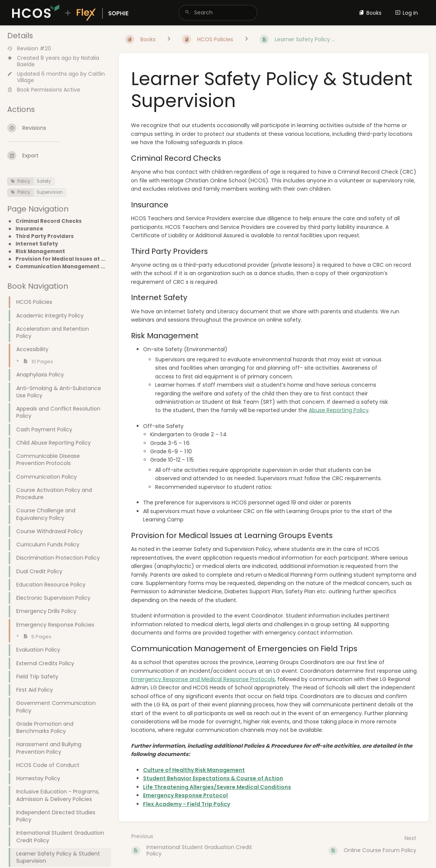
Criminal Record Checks (49, 221)
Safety (44, 181)
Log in (406, 13)
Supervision (50, 192)
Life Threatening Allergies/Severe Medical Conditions (217, 787)
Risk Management (40, 252)
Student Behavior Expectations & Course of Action (213, 778)
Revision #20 (29, 49)
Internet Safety (37, 244)
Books (370, 13)
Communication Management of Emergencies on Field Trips (61, 267)
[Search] (187, 13)
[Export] (57, 156)
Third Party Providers (45, 236)
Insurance (29, 229)
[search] (218, 13)
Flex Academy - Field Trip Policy (187, 804)
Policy (20, 181)
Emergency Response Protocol (185, 795)
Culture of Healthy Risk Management (194, 770)
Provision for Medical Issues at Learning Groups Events (61, 259)
